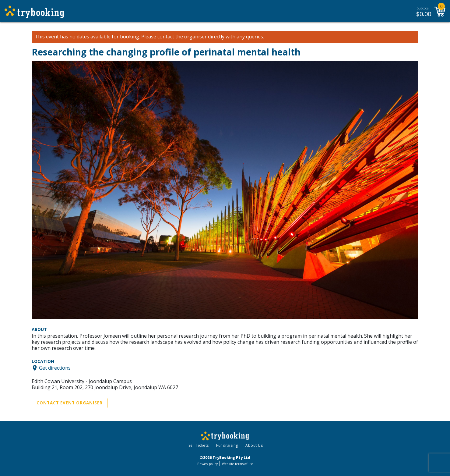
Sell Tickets (199, 445)
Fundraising (227, 445)
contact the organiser (182, 37)
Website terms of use (238, 464)
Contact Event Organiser (70, 403)
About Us (254, 445)
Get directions (55, 368)
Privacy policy (207, 464)
